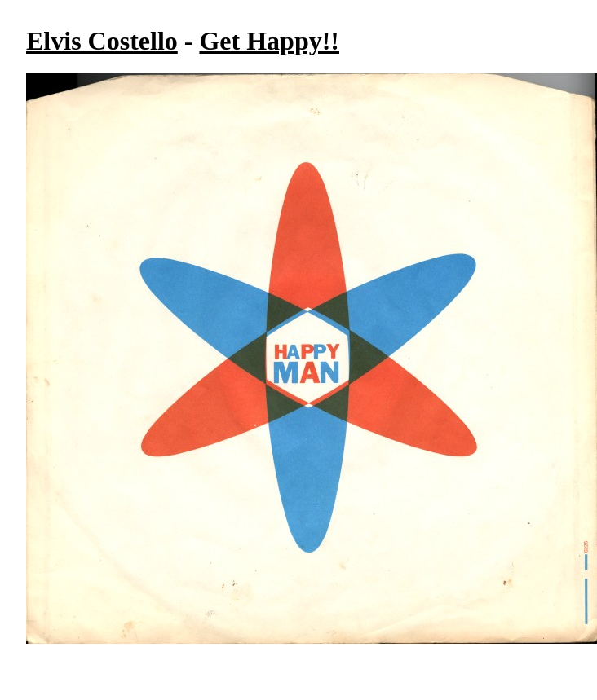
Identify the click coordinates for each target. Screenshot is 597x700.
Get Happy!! (269, 41)
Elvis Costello (102, 41)
